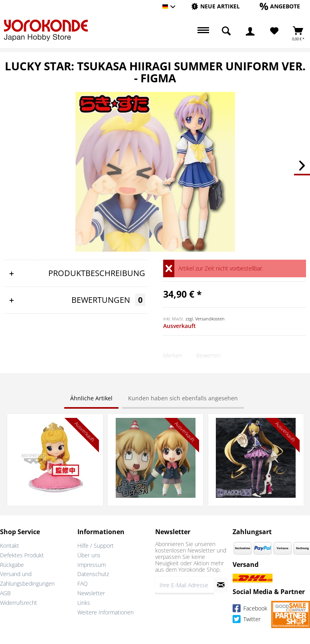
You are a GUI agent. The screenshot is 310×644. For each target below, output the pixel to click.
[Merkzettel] (274, 31)
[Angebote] (280, 6)
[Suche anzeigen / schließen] (226, 31)
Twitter (247, 620)
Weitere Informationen (106, 612)
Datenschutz (93, 574)
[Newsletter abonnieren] (221, 585)
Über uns (89, 555)
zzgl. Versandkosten (205, 319)
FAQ (83, 583)
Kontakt (10, 546)
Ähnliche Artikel (91, 398)
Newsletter (91, 593)
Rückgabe (12, 565)
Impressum (92, 565)
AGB (5, 593)
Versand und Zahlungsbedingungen (27, 579)
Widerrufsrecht (19, 603)
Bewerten (208, 355)
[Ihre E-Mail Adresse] (185, 585)
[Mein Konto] (250, 31)
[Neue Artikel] (215, 6)
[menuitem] (215, 7)
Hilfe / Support (96, 546)
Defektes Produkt (22, 555)
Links (84, 603)
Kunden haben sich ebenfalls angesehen (183, 398)
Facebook (250, 609)
